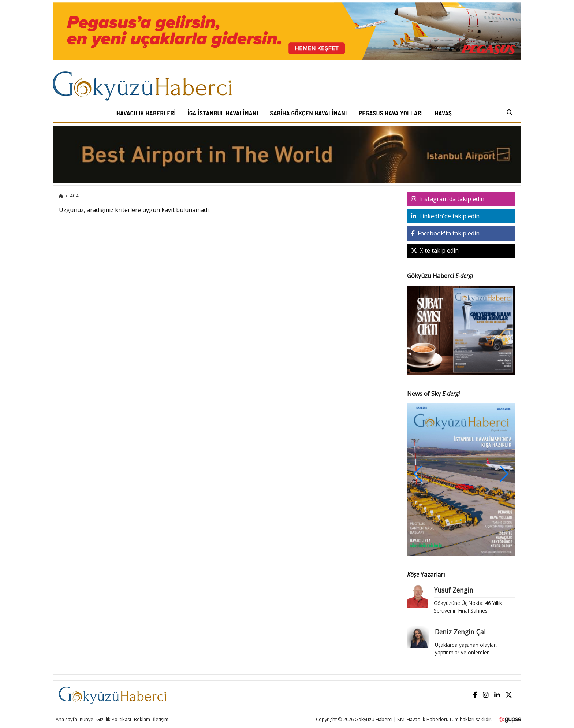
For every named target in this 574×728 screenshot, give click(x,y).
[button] (504, 474)
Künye (87, 719)
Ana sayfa (66, 719)
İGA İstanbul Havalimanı (223, 113)
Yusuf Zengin (454, 590)
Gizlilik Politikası (114, 719)
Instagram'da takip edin (448, 199)
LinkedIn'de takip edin (445, 216)
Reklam (142, 719)
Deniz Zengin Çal (460, 632)
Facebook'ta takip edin (445, 233)
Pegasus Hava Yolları (391, 113)
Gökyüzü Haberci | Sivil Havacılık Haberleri (401, 719)
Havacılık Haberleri (146, 113)
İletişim (161, 719)
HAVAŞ (443, 113)
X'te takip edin (435, 250)
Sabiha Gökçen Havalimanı (308, 113)
